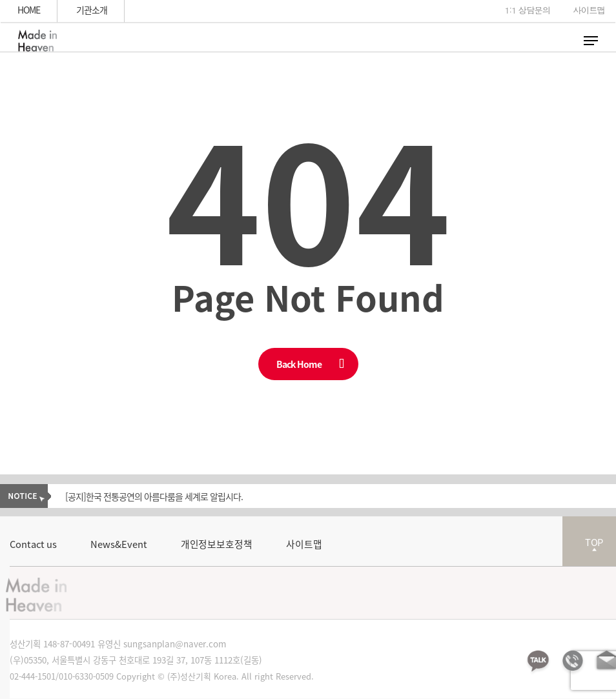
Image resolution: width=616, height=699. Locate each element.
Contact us (33, 544)
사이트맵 (304, 544)
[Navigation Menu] (591, 41)
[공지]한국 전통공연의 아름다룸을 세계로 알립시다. (154, 496)
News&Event (118, 544)
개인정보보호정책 (217, 544)
